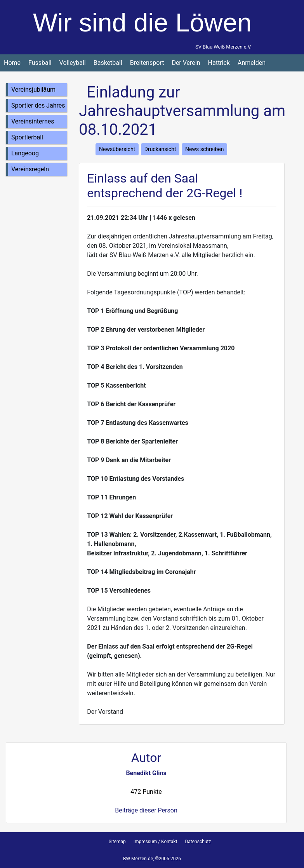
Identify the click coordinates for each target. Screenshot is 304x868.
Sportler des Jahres (38, 105)
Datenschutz (198, 842)
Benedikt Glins (146, 773)
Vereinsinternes (33, 121)
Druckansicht (160, 149)
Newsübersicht (117, 149)
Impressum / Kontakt (155, 842)
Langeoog (25, 153)
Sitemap (117, 842)
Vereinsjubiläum (33, 90)
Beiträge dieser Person (146, 810)
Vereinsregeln (30, 169)
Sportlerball (27, 137)
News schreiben (204, 149)
